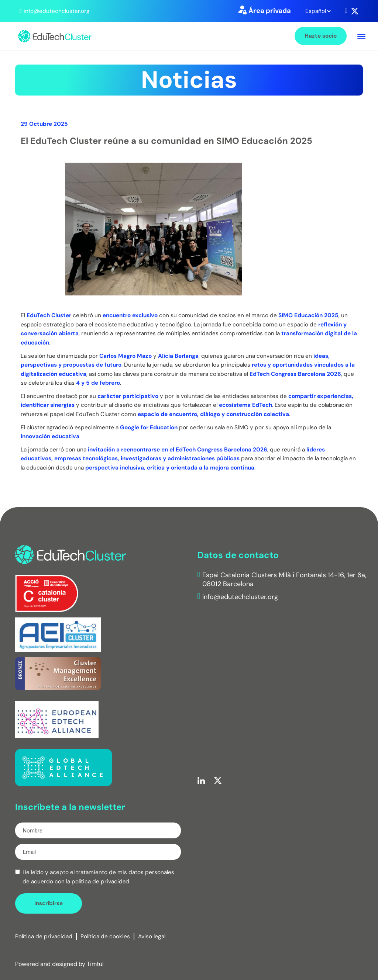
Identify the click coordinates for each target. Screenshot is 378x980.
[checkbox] (18, 872)
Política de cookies (105, 936)
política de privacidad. (101, 882)
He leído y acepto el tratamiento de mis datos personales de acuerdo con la (98, 877)
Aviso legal (152, 936)
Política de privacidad (44, 936)
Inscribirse (49, 903)
